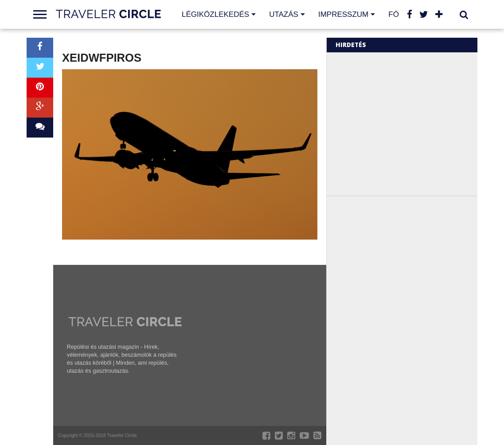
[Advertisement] (410, 123)
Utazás (284, 14)
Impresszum (343, 14)
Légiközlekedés (215, 14)
